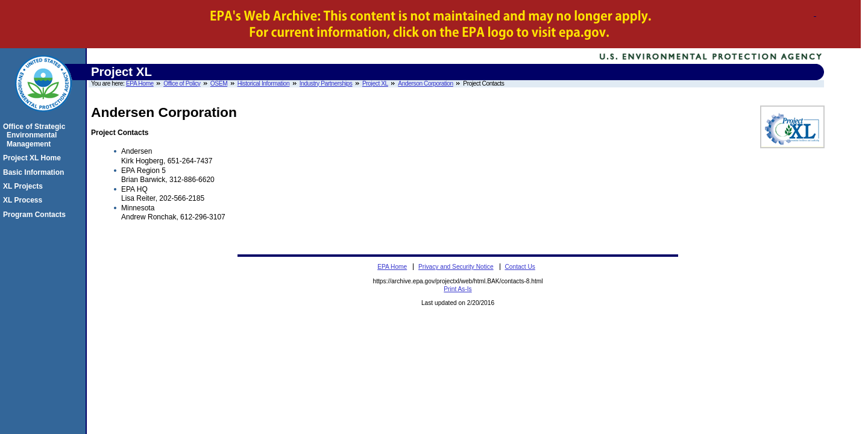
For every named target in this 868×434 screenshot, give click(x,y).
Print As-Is (458, 289)
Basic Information (35, 172)
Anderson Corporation (426, 83)
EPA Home (140, 83)
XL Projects (25, 186)
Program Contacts (36, 215)
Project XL (375, 83)
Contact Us (520, 267)
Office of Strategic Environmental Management (36, 135)
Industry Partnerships (326, 83)
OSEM (219, 83)
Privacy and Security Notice (456, 267)
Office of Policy (182, 83)
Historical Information (264, 83)
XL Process (24, 200)
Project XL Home (34, 158)
